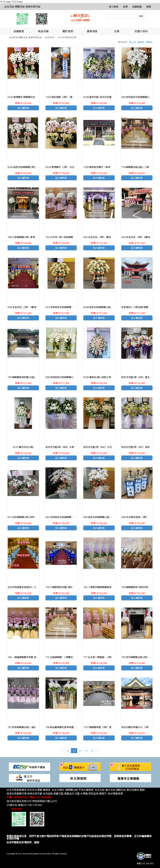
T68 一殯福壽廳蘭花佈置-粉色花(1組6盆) (29, 657)
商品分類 (43, 31)
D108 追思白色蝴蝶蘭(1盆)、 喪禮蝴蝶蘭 (104, 307)
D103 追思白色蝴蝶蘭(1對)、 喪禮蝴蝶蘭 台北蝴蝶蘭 (35, 167)
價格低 (149, 42)
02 (74, 751)
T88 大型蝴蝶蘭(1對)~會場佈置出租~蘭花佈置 (31, 237)
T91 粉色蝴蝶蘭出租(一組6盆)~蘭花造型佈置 (31, 727)
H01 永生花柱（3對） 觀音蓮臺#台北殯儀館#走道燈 (110, 237)
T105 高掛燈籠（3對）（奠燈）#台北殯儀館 (68, 97)
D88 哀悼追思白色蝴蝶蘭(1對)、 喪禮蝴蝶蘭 (68, 377)
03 (80, 751)
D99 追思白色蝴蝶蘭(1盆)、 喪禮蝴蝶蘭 (104, 517)
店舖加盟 (137, 7)
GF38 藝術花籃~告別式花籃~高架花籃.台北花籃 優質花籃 (113, 97)
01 (68, 751)
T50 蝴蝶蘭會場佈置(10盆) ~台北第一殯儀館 (30, 377)
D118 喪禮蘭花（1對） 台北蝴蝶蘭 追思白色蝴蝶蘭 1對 (74, 167)
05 (92, 751)
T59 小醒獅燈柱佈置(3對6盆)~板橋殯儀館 (67, 587)
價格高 (141, 42)
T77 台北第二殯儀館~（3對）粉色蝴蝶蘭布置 (107, 657)
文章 (117, 31)
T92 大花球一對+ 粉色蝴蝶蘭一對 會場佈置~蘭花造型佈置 (75, 237)
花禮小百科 (141, 31)
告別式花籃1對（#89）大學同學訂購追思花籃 (69, 447)
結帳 (149, 7)
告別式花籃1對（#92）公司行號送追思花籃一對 (108, 447)
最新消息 (92, 31)
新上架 (133, 42)
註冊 (125, 7)
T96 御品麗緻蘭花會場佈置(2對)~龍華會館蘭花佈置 (72, 727)
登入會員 (114, 7)
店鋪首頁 (19, 31)
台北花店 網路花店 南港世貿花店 (22, 6)
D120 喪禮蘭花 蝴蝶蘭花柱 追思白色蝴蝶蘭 (30, 97)
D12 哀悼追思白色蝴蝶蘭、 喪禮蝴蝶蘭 (66, 307)
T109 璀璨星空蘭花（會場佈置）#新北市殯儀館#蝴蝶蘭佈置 (114, 167)
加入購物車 (23, 108)
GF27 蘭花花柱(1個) (23, 447)
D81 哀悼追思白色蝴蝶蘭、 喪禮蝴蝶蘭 (66, 517)
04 (86, 751)
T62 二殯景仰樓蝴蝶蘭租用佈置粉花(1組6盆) (106, 587)
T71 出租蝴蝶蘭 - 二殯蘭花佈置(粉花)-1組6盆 (69, 657)
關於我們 (68, 31)
